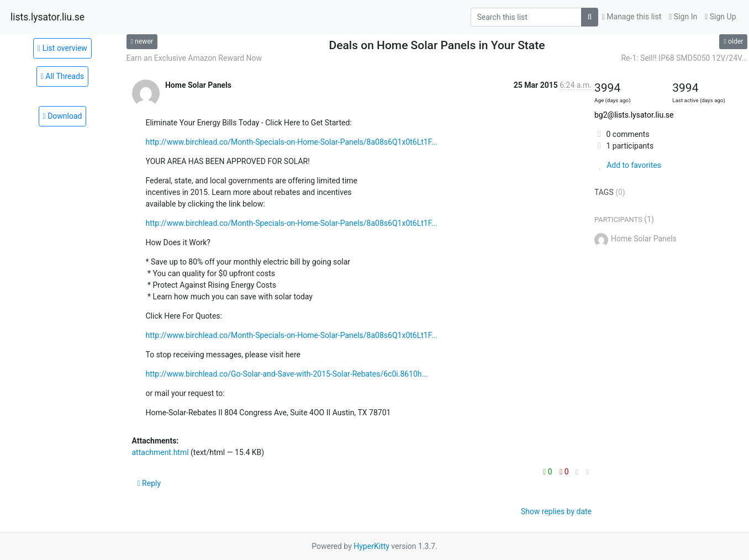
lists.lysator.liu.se (48, 17)
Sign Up (720, 17)
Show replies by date (556, 511)
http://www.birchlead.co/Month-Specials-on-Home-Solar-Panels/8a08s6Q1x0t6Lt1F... (292, 142)
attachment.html (160, 452)
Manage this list (632, 17)
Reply (149, 483)
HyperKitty (371, 546)
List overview (62, 48)
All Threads (63, 76)
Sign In (683, 17)
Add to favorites (628, 165)
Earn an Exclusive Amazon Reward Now (194, 58)
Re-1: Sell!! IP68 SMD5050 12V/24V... (684, 58)
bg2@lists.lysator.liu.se (634, 115)
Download (63, 116)
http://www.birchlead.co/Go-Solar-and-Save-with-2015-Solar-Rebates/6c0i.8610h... (287, 374)
